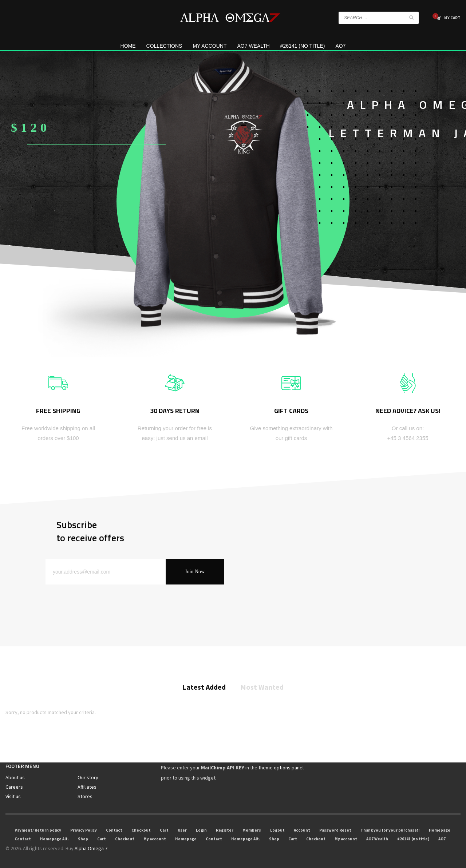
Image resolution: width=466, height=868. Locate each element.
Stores (85, 796)
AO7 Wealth (377, 839)
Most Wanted (262, 687)
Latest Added (204, 687)
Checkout (141, 830)
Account (302, 830)
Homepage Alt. (54, 839)
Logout (277, 830)
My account (155, 839)
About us (15, 777)
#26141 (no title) (413, 839)
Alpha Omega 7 (91, 848)
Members (252, 830)
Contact (114, 830)
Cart (164, 830)
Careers (14, 787)
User (182, 830)
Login (201, 830)
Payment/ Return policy (38, 830)
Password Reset (335, 830)
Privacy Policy (84, 830)
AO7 (442, 839)
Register (225, 830)
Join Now (195, 572)
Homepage (440, 830)
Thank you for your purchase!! (390, 830)
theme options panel (281, 768)
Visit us (13, 796)
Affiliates (87, 787)
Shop (83, 839)
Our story (88, 777)
